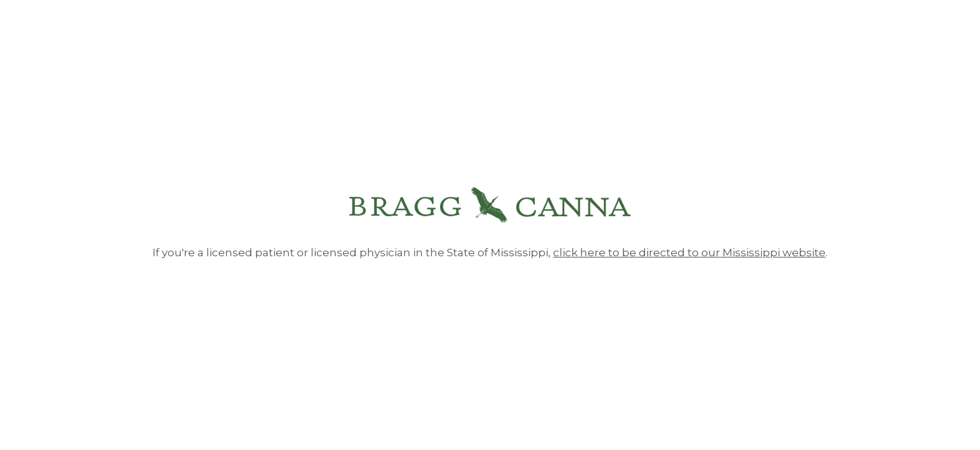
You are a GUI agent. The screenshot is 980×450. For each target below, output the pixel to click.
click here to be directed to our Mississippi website (689, 252)
